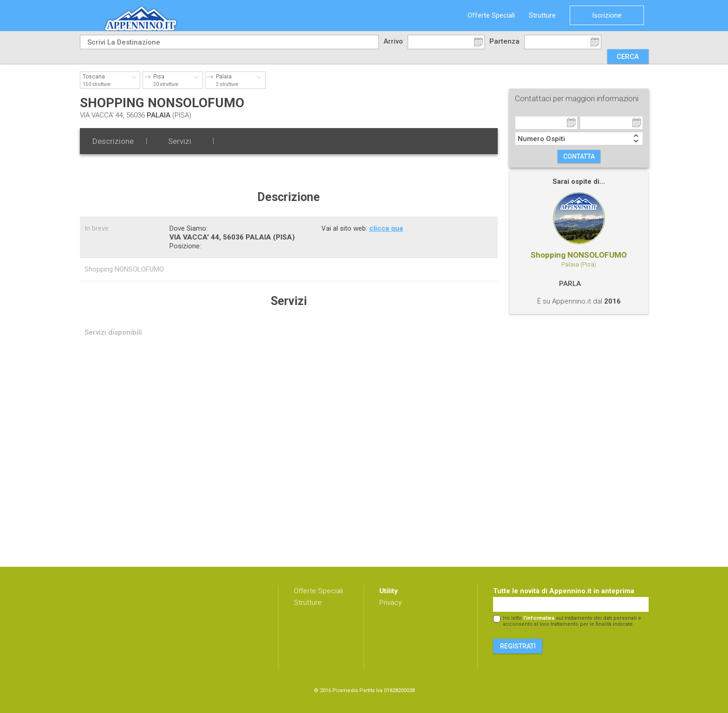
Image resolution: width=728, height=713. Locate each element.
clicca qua (386, 228)
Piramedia (345, 690)
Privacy (390, 603)
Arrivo (393, 41)
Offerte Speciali (491, 15)
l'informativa (539, 618)
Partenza (504, 41)
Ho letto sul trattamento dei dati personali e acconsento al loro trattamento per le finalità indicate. (572, 621)
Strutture (542, 15)
